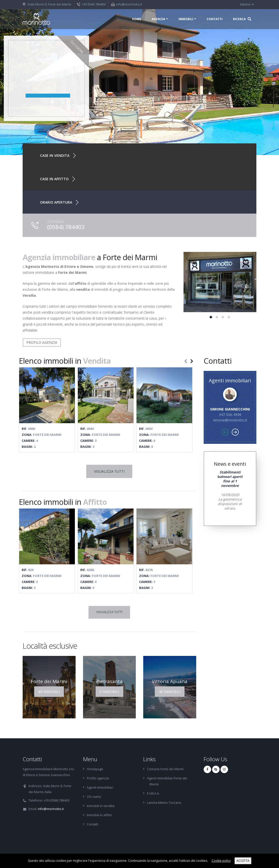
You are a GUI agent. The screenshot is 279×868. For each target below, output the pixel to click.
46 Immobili (170, 692)
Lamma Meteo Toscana (164, 803)
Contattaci (56, 221)
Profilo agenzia (98, 778)
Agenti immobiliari (100, 787)
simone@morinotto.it (230, 420)
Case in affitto (54, 179)
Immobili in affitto (99, 815)
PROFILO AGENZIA (42, 342)
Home (137, 19)
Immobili (186, 19)
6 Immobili (109, 692)
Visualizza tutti (109, 471)
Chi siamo (94, 797)
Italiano (247, 4)
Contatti (215, 19)
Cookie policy (221, 861)
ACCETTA (243, 861)
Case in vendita (55, 155)
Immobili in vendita (101, 806)
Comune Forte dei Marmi (165, 769)
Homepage (95, 769)
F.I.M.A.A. (153, 793)
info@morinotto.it (129, 4)
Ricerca (242, 19)
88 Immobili (49, 692)
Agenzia (158, 19)
